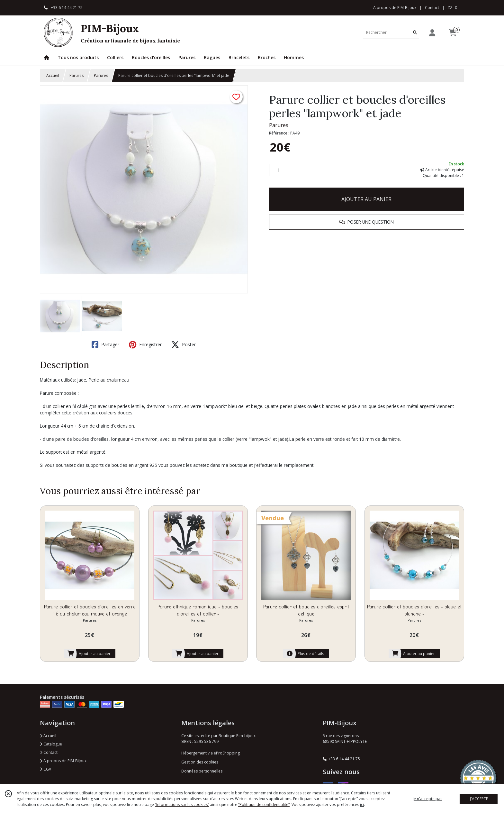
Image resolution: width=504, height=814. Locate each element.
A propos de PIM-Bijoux (63, 761)
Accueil (53, 75)
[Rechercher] (415, 32)
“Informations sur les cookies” (182, 805)
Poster (184, 345)
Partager (105, 345)
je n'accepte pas (428, 799)
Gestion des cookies (200, 762)
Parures (76, 75)
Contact (432, 8)
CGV (45, 769)
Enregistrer (145, 345)
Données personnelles (202, 771)
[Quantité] (281, 170)
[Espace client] (432, 33)
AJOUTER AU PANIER (366, 199)
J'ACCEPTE (479, 799)
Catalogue (51, 744)
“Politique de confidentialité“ (264, 805)
